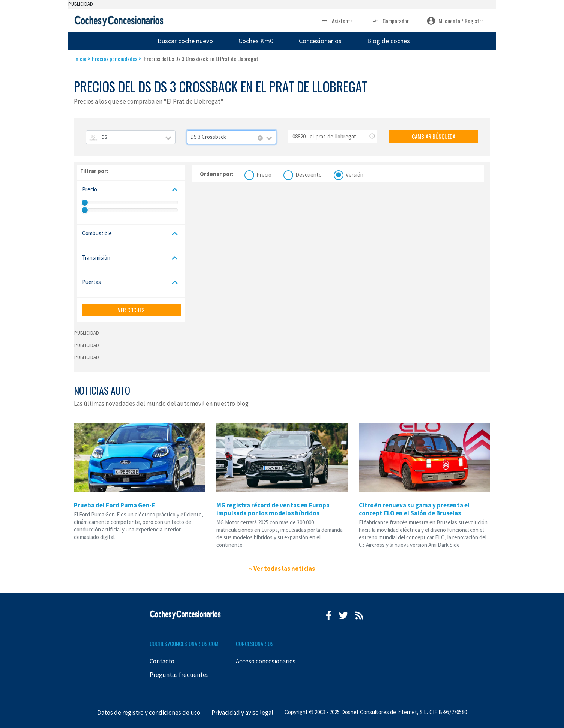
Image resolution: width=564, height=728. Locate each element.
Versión (355, 174)
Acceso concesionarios (266, 661)
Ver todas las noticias (284, 569)
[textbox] (131, 137)
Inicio (80, 59)
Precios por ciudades (115, 59)
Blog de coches (388, 41)
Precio (264, 174)
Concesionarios (320, 41)
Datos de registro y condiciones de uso (149, 713)
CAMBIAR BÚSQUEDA (433, 136)
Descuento (309, 174)
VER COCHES (131, 310)
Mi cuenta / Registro (455, 21)
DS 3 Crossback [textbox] (208, 137)
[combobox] (131, 137)
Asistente (337, 21)
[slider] (85, 203)
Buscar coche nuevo (185, 41)
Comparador (390, 21)
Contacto (162, 661)
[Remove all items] (260, 138)
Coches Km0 (256, 41)
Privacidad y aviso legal (242, 713)
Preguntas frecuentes (179, 675)
